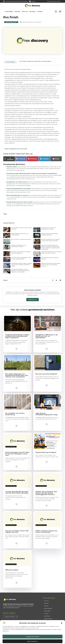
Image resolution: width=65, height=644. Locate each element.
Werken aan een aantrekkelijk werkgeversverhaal (50, 236)
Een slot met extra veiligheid (46, 375)
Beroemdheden (48, 610)
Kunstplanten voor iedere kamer (17, 183)
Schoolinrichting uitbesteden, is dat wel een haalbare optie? (21, 260)
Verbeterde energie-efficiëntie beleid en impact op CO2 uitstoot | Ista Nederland (32, 175)
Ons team (32, 11)
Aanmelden (47, 618)
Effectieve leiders (12, 168)
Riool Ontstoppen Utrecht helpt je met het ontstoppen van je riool (17, 455)
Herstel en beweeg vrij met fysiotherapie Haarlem (19, 247)
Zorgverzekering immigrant (46, 454)
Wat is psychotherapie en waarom (17, 197)
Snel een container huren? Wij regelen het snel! (17, 533)
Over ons (25, 11)
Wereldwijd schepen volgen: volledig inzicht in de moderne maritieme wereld (21, 266)
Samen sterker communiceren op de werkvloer (21, 230)
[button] (62, 623)
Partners (17, 11)
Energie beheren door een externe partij (19, 203)
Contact (40, 11)
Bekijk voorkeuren (32, 641)
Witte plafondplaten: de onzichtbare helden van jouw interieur (51, 254)
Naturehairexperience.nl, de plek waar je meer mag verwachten (50, 242)
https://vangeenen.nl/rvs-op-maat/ (16, 150)
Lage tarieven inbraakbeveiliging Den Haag (46, 415)
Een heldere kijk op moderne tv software (50, 260)
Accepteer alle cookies (33, 637)
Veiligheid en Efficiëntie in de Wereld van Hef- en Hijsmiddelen (47, 338)
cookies (29, 629)
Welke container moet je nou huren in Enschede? (46, 533)
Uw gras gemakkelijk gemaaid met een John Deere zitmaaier (17, 494)
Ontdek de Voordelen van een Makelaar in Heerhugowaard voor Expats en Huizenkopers (20, 272)
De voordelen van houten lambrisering (15, 415)
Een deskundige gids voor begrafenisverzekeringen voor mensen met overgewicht (17, 377)
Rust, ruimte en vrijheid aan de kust (21, 241)
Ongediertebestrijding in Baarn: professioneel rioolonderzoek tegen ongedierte (17, 338)
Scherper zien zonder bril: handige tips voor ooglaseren (21, 254)
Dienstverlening (11, 24)
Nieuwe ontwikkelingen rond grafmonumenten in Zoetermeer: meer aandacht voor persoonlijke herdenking (50, 249)
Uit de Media (9, 11)
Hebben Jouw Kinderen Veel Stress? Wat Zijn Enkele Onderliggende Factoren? (46, 494)
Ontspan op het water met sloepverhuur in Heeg (49, 230)
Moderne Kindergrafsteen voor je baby (19, 190)
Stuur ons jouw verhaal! (32, 292)
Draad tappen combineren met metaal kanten (20, 236)
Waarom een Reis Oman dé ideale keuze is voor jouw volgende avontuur (51, 266)
